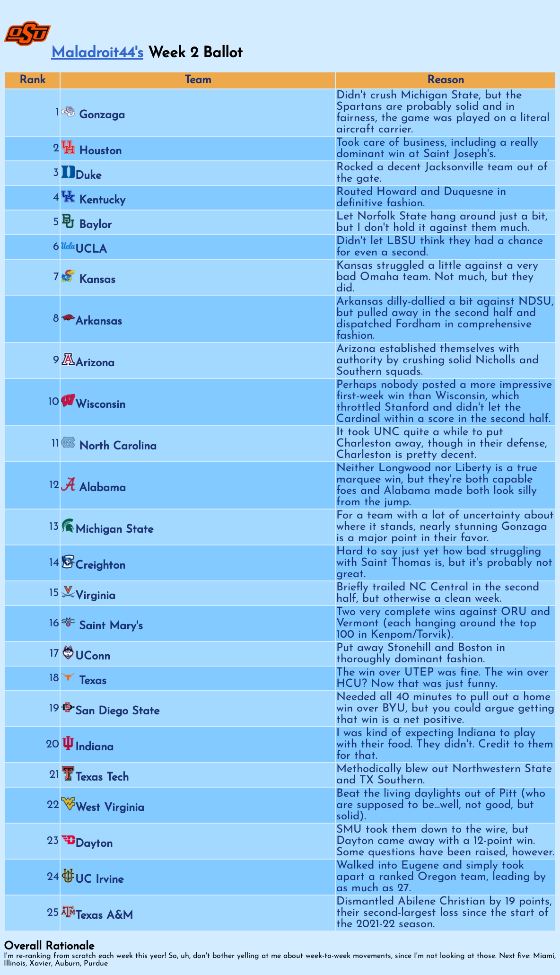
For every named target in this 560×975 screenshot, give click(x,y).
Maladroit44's (97, 53)
